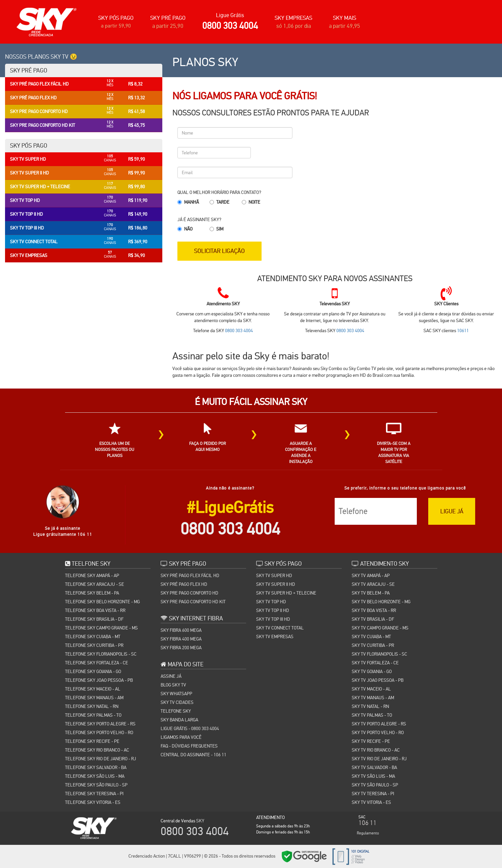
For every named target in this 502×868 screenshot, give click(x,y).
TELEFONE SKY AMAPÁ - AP (92, 575)
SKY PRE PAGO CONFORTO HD (189, 592)
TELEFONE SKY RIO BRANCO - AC (97, 749)
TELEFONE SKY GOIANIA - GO (93, 671)
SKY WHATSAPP (176, 693)
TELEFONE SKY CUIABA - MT (93, 636)
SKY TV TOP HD (271, 601)
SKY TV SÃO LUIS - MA (373, 775)
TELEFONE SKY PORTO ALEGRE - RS (100, 723)
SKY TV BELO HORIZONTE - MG (381, 601)
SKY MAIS (345, 18)
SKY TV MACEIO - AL (371, 688)
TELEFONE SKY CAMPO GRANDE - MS (101, 627)
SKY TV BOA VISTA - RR (374, 610)
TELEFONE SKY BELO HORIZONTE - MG (102, 601)
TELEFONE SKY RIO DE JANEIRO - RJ (101, 758)
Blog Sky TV (173, 684)
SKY (200, 820)
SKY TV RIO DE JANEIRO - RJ (379, 758)
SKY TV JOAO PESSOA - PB (378, 679)
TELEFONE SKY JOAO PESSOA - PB (99, 679)
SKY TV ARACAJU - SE (373, 583)
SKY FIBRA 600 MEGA (181, 629)
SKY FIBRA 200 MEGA (181, 647)
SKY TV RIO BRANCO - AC (376, 749)
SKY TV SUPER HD (274, 575)
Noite (254, 202)
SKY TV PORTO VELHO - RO (378, 732)
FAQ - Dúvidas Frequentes (189, 745)
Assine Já (171, 675)
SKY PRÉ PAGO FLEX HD (184, 583)
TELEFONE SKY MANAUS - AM (94, 697)
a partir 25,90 (168, 26)
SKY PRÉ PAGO (168, 18)
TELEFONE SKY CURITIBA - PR (94, 645)
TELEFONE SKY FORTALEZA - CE (97, 662)
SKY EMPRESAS (293, 18)
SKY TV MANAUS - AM (373, 697)
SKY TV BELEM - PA (371, 592)
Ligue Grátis (230, 15)
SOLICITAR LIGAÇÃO (222, 250)
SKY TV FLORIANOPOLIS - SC (379, 653)
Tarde (223, 202)
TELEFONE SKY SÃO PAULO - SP (96, 784)
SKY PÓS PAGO (116, 18)
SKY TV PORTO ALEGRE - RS (379, 723)
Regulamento (368, 832)
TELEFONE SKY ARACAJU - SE (95, 583)
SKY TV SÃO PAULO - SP (375, 784)
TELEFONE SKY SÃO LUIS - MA (95, 775)
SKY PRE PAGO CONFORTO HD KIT (193, 601)
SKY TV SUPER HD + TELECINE (286, 592)
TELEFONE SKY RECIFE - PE (92, 741)
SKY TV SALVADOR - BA (374, 767)
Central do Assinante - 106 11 (193, 754)
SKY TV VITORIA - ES (371, 802)
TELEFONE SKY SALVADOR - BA (96, 767)
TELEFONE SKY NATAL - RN (92, 706)
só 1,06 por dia (294, 26)
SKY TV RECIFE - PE (371, 741)
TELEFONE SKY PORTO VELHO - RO (99, 732)
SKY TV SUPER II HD (276, 583)
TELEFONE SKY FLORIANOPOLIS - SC (101, 653)
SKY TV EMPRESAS (275, 636)
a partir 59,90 (116, 26)
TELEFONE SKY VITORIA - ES (93, 802)
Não (188, 229)
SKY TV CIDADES (177, 702)
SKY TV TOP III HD (273, 618)
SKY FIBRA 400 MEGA (181, 638)
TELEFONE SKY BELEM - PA (92, 592)
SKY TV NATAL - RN (370, 706)
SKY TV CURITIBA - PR (373, 645)
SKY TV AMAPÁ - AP (371, 575)
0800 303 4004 (230, 26)
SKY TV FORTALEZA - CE (375, 662)
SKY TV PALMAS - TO (372, 714)
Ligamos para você (181, 736)
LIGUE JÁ (452, 511)
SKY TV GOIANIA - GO (372, 671)
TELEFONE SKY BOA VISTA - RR (95, 610)
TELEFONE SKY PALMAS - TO (93, 714)
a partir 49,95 (345, 26)
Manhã (191, 202)
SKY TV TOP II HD (273, 610)
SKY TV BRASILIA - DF (373, 618)
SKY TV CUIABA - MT (371, 636)
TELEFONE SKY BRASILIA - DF (94, 618)
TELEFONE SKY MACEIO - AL (93, 688)
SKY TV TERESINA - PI (373, 793)
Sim (220, 229)
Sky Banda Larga (179, 719)
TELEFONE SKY (176, 710)
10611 (463, 330)
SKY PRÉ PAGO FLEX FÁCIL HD (190, 575)
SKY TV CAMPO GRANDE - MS (380, 627)
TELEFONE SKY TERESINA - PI (94, 793)
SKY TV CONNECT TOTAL (280, 627)
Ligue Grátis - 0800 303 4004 (190, 728)
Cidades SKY (373, 857)
